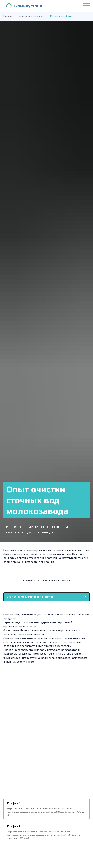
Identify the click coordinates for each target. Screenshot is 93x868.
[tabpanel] (46, 638)
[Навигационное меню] (86, 6)
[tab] (46, 809)
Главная (8, 16)
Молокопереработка (61, 16)
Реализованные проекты (31, 16)
